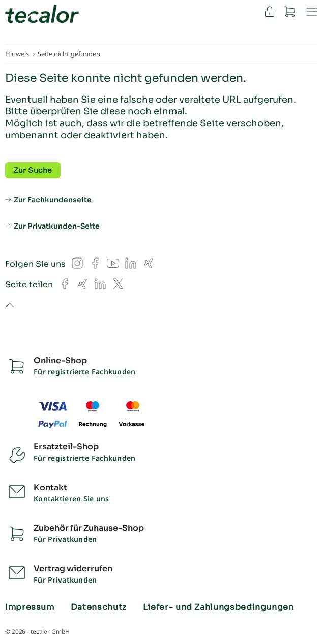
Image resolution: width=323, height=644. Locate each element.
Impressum (30, 607)
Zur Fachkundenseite (53, 200)
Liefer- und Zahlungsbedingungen (218, 607)
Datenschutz (99, 607)
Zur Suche (33, 170)
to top (9, 306)
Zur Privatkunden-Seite (57, 226)
